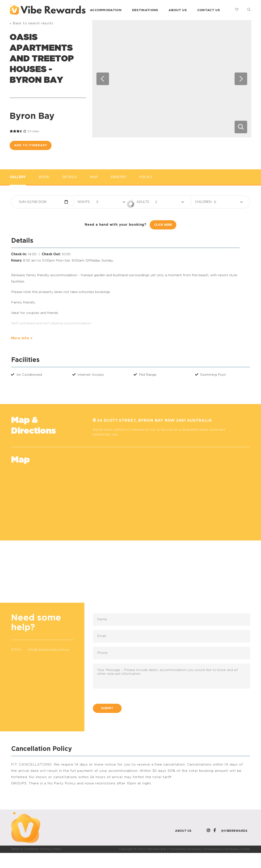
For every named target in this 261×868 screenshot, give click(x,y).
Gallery (18, 177)
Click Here (163, 225)
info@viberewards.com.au (49, 650)
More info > (22, 338)
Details (70, 177)
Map (94, 177)
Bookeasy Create (237, 849)
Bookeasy (195, 849)
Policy (146, 177)
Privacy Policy (52, 849)
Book (44, 177)
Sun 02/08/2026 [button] (33, 202)
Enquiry (119, 177)
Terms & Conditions (25, 849)
